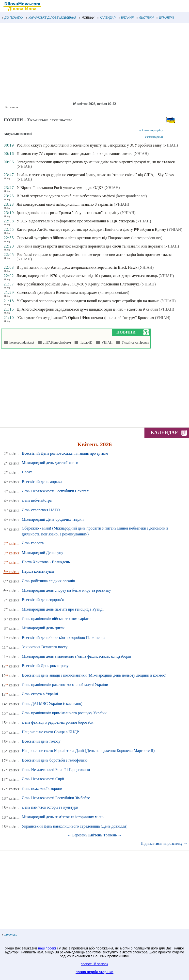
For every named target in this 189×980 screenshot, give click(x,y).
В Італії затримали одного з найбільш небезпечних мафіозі (66, 196)
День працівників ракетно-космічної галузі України (65, 685)
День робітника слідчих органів (48, 581)
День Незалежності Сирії (43, 779)
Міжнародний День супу (43, 553)
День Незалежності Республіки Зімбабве (56, 798)
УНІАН (106, 342)
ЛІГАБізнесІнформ (56, 342)
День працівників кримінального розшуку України (64, 713)
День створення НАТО (41, 510)
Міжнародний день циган (43, 628)
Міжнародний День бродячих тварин (53, 519)
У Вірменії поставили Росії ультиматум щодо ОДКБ (60, 188)
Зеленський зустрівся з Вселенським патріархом (57, 292)
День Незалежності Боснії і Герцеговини (56, 770)
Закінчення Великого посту (45, 647)
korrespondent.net (21, 342)
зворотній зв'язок (94, 964)
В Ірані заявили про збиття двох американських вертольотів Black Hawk (77, 267)
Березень (80, 835)
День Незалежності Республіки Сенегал (55, 491)
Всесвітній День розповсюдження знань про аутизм (65, 453)
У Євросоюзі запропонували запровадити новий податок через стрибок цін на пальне (88, 301)
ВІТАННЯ (126, 18)
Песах (27, 472)
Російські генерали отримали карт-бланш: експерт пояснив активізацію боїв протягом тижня (94, 255)
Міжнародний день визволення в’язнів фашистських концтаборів (77, 656)
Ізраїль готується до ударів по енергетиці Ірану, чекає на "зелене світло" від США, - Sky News (95, 175)
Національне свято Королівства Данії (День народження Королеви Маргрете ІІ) (88, 751)
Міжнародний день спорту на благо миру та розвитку (67, 590)
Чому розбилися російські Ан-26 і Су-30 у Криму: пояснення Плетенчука (78, 284)
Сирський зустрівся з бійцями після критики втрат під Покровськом (73, 238)
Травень (110, 835)
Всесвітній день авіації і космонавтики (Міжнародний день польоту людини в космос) (94, 675)
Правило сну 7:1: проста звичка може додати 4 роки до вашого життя (74, 154)
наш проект (47, 948)
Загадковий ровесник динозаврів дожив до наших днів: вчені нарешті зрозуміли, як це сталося (96, 162)
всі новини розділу (151, 130)
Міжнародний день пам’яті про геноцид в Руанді (63, 609)
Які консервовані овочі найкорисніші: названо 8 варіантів (65, 204)
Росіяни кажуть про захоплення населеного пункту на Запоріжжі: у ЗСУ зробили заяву (89, 145)
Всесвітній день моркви (42, 482)
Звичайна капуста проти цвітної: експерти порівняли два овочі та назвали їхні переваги (90, 246)
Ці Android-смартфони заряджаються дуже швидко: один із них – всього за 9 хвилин (87, 309)
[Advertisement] (94, 63)
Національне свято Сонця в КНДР (50, 732)
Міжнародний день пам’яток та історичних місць (63, 817)
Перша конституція (38, 571)
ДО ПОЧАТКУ (13, 18)
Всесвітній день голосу (41, 741)
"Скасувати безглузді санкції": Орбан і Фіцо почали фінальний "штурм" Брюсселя (85, 318)
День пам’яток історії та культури (50, 807)
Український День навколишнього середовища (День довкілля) (75, 826)
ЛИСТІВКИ (145, 18)
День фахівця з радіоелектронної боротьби (58, 722)
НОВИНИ (87, 18)
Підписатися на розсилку (164, 843)
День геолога (33, 543)
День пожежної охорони (42, 789)
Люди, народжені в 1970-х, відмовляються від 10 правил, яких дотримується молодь (87, 276)
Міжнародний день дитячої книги (50, 463)
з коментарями (154, 137)
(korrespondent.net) (131, 196)
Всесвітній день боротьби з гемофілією (55, 760)
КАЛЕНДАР (107, 18)
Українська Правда (134, 342)
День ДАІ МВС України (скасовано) (52, 704)
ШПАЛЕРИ (165, 18)
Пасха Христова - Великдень (46, 562)
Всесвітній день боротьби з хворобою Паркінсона (64, 638)
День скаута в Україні (40, 694)
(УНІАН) (170, 145)
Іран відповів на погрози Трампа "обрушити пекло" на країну (68, 213)
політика (10, 935)
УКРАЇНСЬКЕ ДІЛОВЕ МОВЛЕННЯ (51, 18)
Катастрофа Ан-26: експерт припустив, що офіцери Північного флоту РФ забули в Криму (91, 229)
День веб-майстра (37, 500)
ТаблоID (85, 342)
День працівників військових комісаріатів (57, 619)
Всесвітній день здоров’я (43, 600)
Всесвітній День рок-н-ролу (45, 666)
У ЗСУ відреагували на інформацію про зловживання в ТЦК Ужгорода (76, 221)
